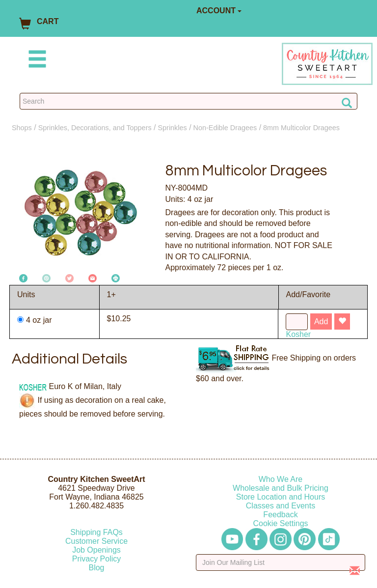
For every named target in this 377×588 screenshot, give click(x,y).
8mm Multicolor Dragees (301, 128)
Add (321, 322)
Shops (22, 128)
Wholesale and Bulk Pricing (281, 488)
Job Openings (96, 550)
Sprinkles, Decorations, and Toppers (95, 128)
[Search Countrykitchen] (188, 101)
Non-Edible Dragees (225, 128)
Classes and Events (281, 506)
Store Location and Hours (281, 497)
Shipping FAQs (96, 532)
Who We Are (281, 479)
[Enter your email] (281, 562)
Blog (96, 568)
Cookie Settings (280, 523)
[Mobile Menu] (35, 61)
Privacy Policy (97, 559)
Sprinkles (173, 128)
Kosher (298, 334)
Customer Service (96, 541)
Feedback (280, 515)
